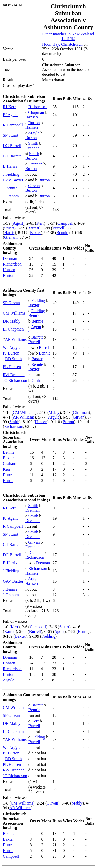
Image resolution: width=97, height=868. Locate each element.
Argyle (34, 133)
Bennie (62, 233)
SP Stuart (10, 135)
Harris (9, 233)
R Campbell (13, 125)
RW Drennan (14, 375)
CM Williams (14, 313)
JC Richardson (15, 380)
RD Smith (13, 359)
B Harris (10, 166)
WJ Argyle (12, 347)
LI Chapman (13, 329)
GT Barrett (12, 156)
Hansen (32, 117)
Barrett (33, 228)
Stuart (9, 228)
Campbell (65, 223)
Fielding (38, 300)
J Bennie (10, 188)
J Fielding (11, 174)
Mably (54, 412)
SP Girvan (11, 303)
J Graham (11, 196)
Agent (18, 223)
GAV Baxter (13, 180)
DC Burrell (12, 146)
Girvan (34, 186)
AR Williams (16, 339)
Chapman (36, 112)
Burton (34, 123)
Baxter (36, 233)
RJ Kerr (9, 107)
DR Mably (12, 321)
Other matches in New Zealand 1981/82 (68, 36)
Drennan (32, 148)
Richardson (38, 107)
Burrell (58, 228)
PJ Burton (11, 353)
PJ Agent (10, 115)
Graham (11, 237)
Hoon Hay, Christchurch (62, 44)
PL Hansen (12, 367)
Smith (33, 143)
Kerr (40, 223)
